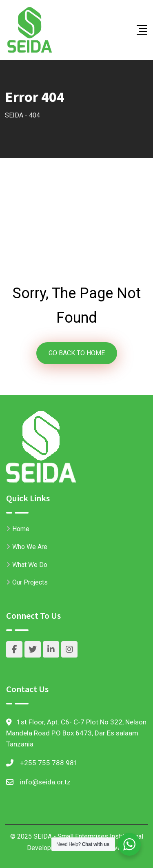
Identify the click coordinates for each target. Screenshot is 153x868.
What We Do (30, 565)
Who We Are (30, 547)
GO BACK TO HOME (77, 353)
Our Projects (30, 582)
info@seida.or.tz (45, 782)
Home (21, 529)
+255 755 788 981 (49, 763)
